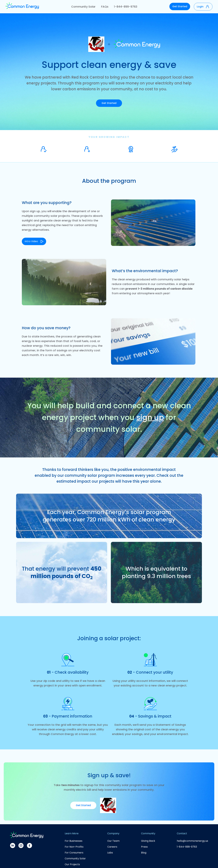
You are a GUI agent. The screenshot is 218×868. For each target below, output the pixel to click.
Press (144, 847)
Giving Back (148, 841)
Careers (112, 847)
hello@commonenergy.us (192, 841)
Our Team (113, 841)
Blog (144, 853)
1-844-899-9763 (126, 7)
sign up (150, 417)
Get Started (180, 6)
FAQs (105, 7)
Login (200, 7)
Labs (110, 853)
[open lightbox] (34, 239)
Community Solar (83, 7)
